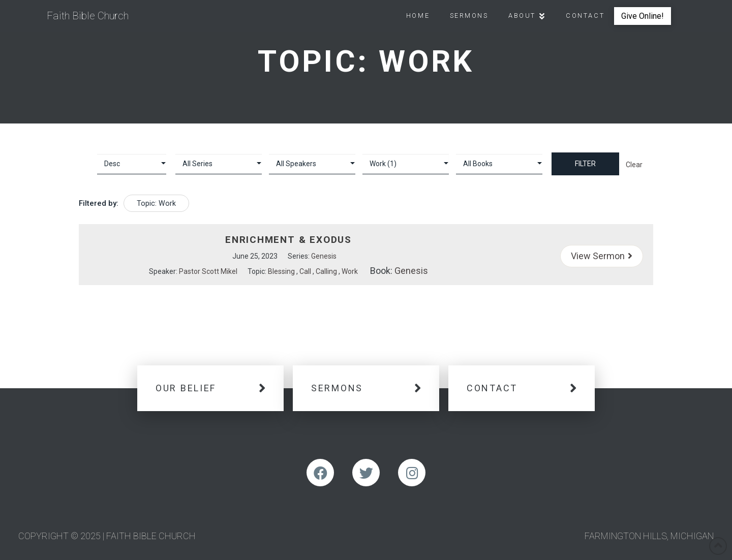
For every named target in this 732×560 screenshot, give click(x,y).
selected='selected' (406, 164)
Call (305, 271)
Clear (634, 165)
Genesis (324, 256)
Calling (326, 271)
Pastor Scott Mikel (208, 271)
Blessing (281, 271)
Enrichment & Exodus (288, 240)
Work (350, 271)
